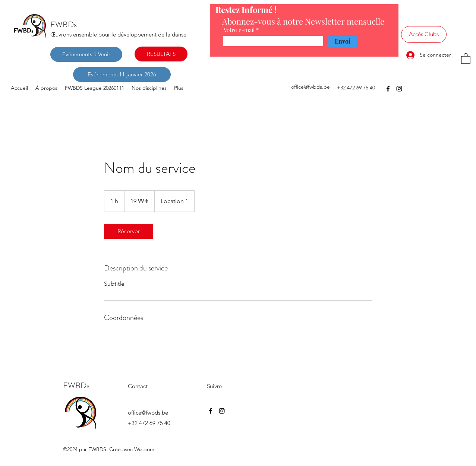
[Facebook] (388, 89)
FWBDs (64, 24)
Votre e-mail (239, 30)
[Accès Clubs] (424, 34)
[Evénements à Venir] (86, 54)
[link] (129, 231)
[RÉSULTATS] (161, 54)
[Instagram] (399, 89)
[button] (466, 58)
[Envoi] (343, 41)
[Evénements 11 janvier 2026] (122, 75)
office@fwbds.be (310, 87)
